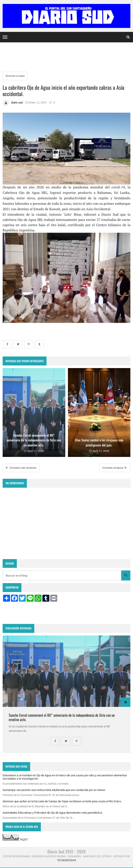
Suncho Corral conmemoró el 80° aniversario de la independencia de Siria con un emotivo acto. (62, 717)
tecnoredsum (66, 860)
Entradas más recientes (21, 468)
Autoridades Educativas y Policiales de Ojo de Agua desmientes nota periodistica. (53, 813)
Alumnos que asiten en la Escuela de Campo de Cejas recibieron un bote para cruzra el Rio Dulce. (62, 801)
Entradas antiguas (114, 468)
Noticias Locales (15, 76)
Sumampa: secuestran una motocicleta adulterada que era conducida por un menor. (54, 790)
